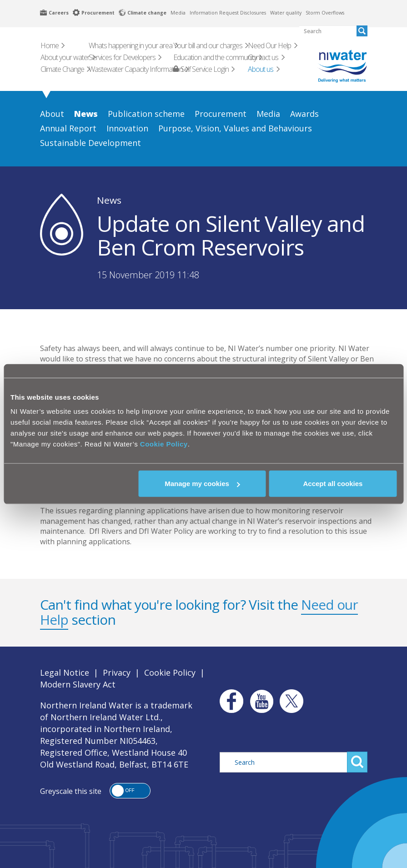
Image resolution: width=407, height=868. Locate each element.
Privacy (117, 672)
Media (178, 13)
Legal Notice (65, 672)
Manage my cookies (202, 484)
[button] (130, 791)
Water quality (286, 13)
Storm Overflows (325, 13)
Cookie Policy (164, 444)
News (109, 200)
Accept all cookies (333, 484)
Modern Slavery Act (78, 684)
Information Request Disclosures (228, 13)
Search (357, 762)
